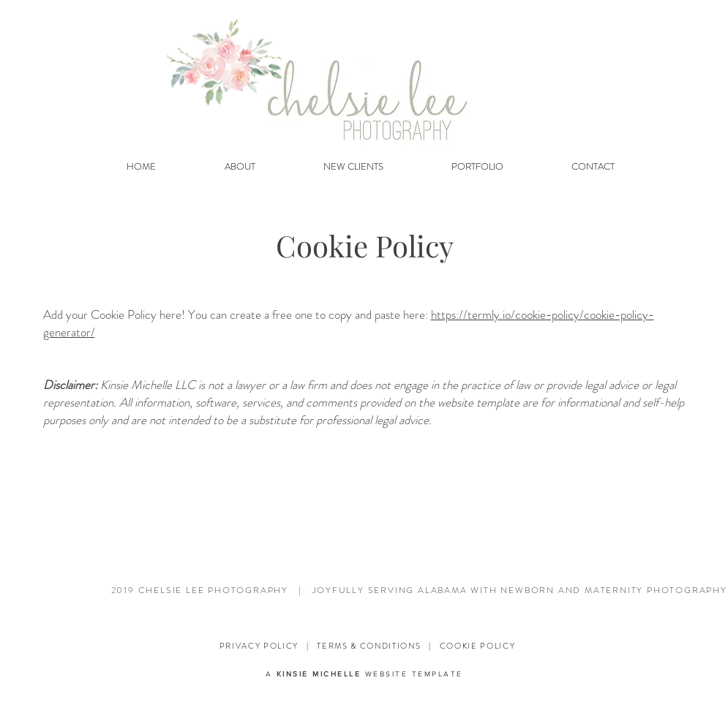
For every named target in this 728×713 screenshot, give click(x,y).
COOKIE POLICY (477, 646)
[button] (354, 167)
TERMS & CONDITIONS (369, 646)
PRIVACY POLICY (259, 646)
